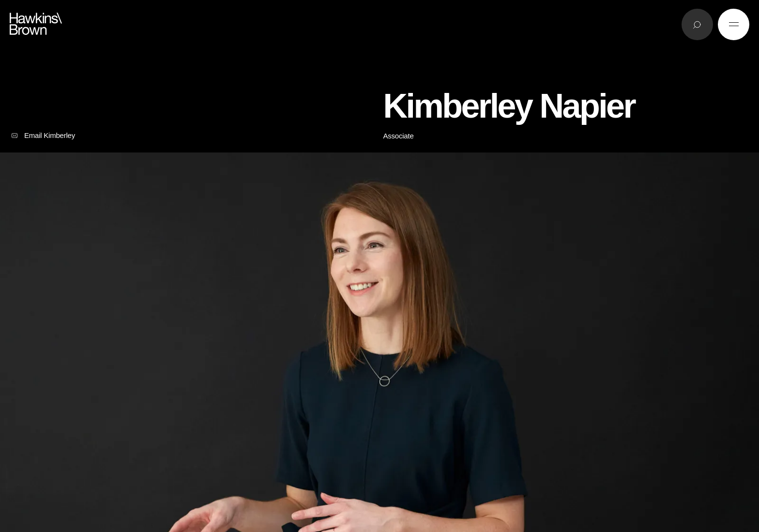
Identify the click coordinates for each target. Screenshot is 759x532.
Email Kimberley (42, 136)
